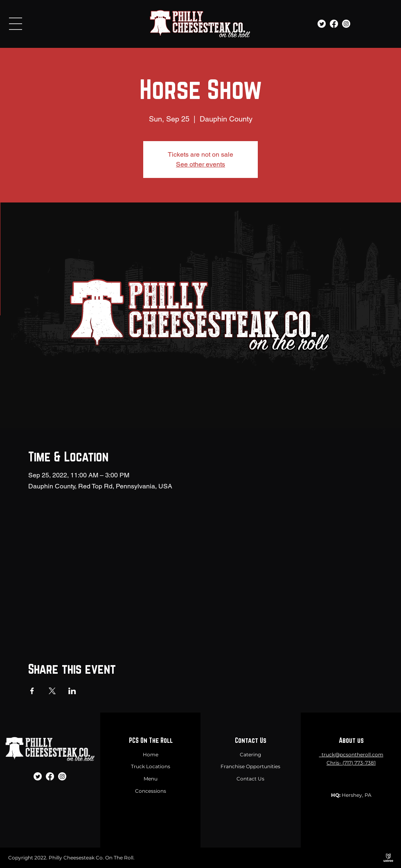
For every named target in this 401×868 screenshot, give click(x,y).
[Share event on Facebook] (32, 691)
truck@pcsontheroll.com (353, 754)
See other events (200, 164)
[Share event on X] (52, 691)
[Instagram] (346, 24)
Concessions (151, 791)
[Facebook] (334, 24)
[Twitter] (322, 24)
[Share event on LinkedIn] (72, 691)
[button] (16, 24)
